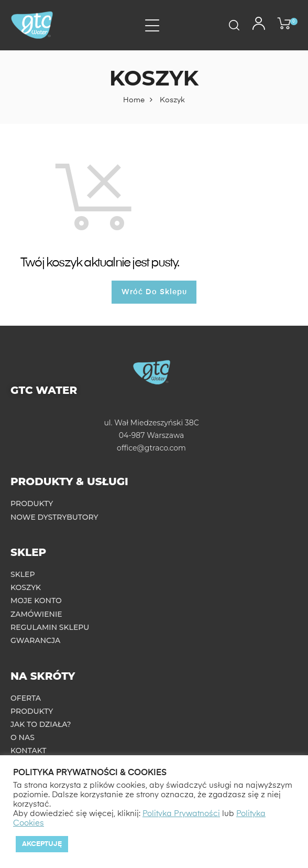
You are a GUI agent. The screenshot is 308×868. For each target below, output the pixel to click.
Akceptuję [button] (42, 844)
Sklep (23, 574)
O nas (23, 737)
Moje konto (36, 601)
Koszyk (26, 587)
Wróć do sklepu (154, 292)
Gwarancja (35, 640)
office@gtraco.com (151, 448)
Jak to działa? (41, 724)
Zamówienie (36, 614)
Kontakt (29, 751)
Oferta (26, 698)
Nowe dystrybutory (54, 517)
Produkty (32, 503)
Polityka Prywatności (181, 814)
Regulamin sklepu (50, 627)
